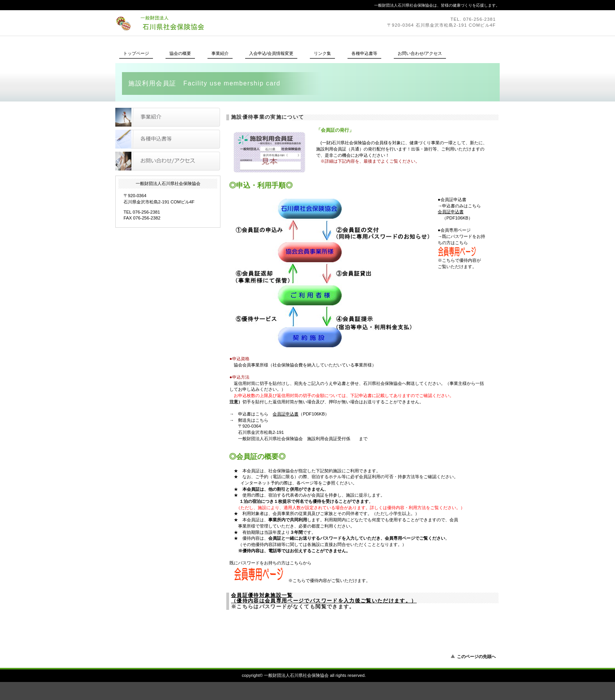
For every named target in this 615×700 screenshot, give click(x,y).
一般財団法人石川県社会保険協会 (223, 23)
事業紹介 (168, 117)
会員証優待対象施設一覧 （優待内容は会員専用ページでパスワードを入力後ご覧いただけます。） (324, 598)
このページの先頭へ (476, 656)
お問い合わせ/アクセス (168, 161)
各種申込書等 (168, 139)
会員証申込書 (451, 212)
